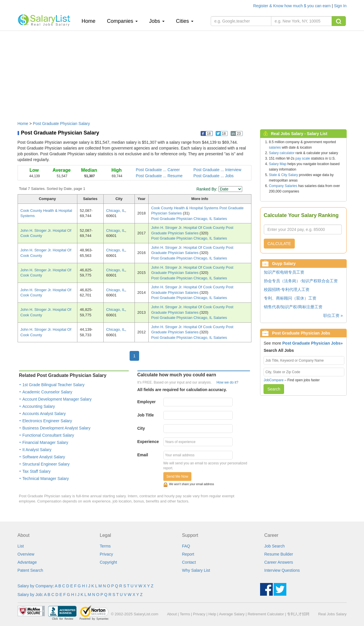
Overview (26, 554)
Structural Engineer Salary (46, 464)
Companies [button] (122, 21)
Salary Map (278, 164)
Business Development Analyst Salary (57, 428)
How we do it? (227, 382)
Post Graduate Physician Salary (61, 124)
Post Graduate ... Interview (217, 170)
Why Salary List (196, 570)
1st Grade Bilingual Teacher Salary (54, 385)
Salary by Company (35, 586)
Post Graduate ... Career (158, 170)
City (141, 428)
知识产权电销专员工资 (284, 272)
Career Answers (279, 562)
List (21, 546)
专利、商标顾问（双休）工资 (290, 298)
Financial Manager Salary (45, 442)
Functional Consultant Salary (48, 435)
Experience (148, 442)
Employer (147, 402)
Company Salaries (283, 186)
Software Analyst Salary (44, 457)
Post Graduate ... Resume (159, 176)
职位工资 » (333, 315)
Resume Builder (279, 554)
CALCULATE (279, 244)
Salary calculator (282, 153)
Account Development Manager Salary (57, 399)
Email (143, 455)
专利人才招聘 (298, 614)
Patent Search (30, 570)
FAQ (186, 546)
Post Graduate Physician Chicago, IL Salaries (189, 219)
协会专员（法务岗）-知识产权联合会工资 (301, 281)
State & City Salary (284, 175)
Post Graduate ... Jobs (213, 176)
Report (188, 554)
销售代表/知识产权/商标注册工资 (293, 307)
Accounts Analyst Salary (44, 414)
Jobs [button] (157, 21)
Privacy (107, 554)
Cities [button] (185, 21)
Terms (105, 546)
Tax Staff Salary (37, 471)
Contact (189, 562)
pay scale (303, 158)
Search (274, 389)
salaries (275, 147)
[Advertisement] (182, 73)
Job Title (146, 415)
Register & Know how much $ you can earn (292, 6)
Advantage (27, 562)
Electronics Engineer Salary (47, 421)
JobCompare (274, 380)
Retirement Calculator (266, 614)
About (172, 614)
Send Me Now (177, 476)
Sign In (340, 6)
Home (91, 21)
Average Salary (232, 614)
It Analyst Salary (37, 450)
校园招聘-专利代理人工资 (287, 289)
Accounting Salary (39, 406)
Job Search (275, 546)
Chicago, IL (116, 211)
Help (212, 614)
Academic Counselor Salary (47, 392)
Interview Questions (282, 570)
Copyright (109, 562)
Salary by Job (30, 595)
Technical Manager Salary (46, 479)
